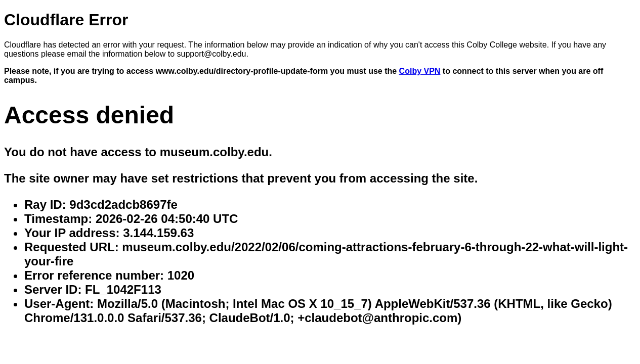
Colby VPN (420, 71)
